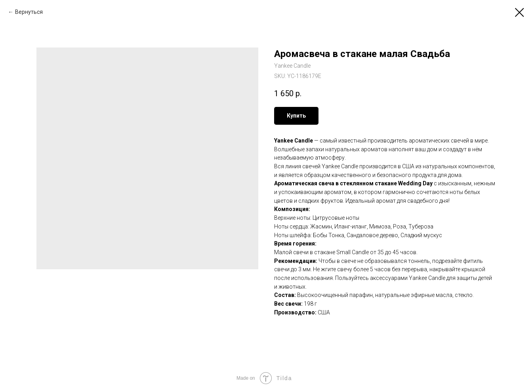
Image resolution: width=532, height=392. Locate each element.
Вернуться (29, 12)
